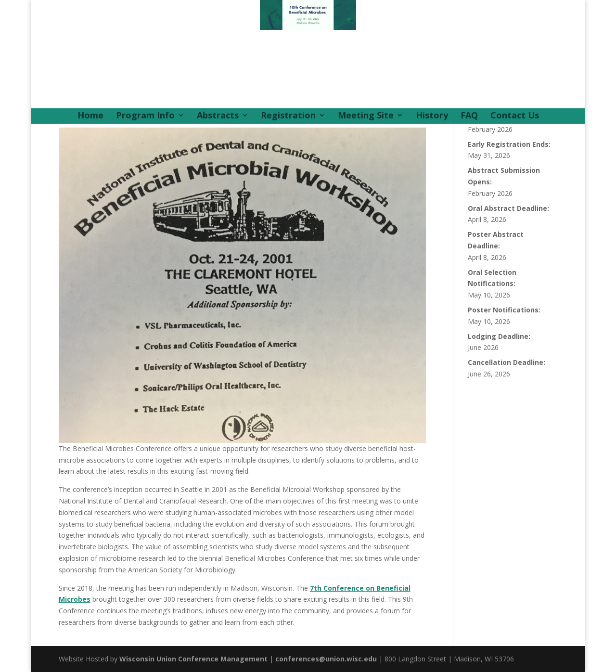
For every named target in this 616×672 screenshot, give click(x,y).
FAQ (469, 116)
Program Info (145, 116)
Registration (288, 116)
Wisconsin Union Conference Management (193, 659)
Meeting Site (366, 116)
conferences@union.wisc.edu (326, 659)
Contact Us (515, 116)
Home (90, 116)
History (432, 116)
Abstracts (218, 116)
